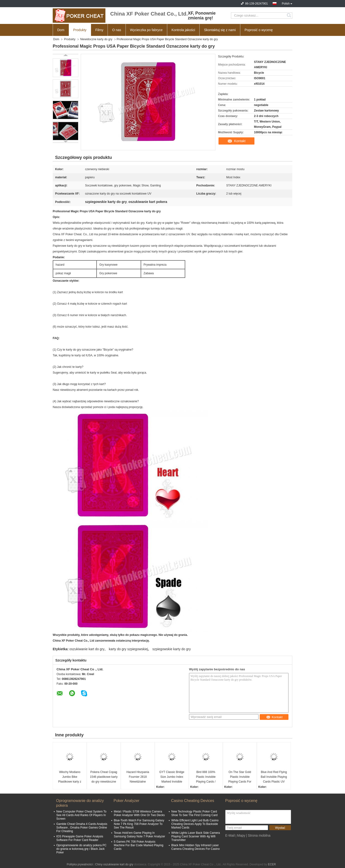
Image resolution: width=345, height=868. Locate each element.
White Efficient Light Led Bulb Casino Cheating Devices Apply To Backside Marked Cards (195, 824)
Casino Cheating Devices (193, 801)
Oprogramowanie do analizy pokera (80, 803)
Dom (61, 30)
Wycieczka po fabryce (146, 30)
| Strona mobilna (258, 835)
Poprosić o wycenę (259, 30)
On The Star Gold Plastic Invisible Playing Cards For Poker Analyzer (240, 777)
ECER (272, 864)
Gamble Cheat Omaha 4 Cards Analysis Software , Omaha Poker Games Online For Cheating (82, 828)
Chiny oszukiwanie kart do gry (114, 864)
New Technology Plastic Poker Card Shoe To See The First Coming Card (194, 813)
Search (289, 16)
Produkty (80, 30)
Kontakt (240, 141)
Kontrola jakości (183, 30)
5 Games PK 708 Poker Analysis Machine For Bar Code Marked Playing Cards (139, 845)
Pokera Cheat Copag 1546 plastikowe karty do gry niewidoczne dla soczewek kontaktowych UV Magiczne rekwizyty (104, 777)
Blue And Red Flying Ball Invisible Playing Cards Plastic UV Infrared (274, 777)
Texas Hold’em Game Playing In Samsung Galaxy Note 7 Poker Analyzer (139, 835)
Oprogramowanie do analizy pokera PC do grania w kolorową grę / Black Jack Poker (81, 849)
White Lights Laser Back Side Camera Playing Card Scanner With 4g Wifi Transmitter (196, 836)
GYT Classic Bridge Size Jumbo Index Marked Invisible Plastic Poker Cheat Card (172, 777)
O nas (117, 30)
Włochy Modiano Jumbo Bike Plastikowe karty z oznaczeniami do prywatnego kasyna (70, 777)
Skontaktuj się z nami (220, 30)
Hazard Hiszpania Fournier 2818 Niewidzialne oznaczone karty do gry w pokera (138, 777)
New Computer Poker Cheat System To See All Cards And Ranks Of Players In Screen (81, 815)
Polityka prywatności (80, 864)
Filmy (99, 30)
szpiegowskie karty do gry (172, 649)
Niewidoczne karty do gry (96, 39)
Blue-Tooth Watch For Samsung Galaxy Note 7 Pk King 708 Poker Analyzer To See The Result (139, 824)
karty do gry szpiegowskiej (128, 649)
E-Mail (230, 835)
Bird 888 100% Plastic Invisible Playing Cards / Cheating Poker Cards (206, 777)
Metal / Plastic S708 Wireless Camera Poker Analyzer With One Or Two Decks (139, 813)
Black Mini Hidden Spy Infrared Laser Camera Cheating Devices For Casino (195, 847)
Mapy (241, 835)
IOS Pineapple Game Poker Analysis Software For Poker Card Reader (80, 838)
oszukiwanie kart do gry (87, 649)
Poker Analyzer (126, 801)
